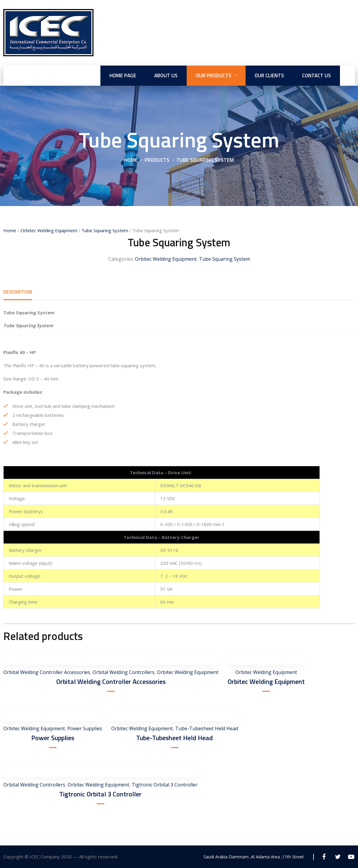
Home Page (123, 75)
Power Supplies (85, 728)
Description (18, 292)
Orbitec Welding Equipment (49, 230)
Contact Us (317, 75)
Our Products (214, 75)
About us (166, 75)
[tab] (18, 292)
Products (157, 160)
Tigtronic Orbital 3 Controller (165, 785)
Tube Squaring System (105, 230)
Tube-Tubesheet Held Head (207, 728)
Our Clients (269, 75)
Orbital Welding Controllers (124, 672)
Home (131, 160)
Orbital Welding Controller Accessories (47, 672)
